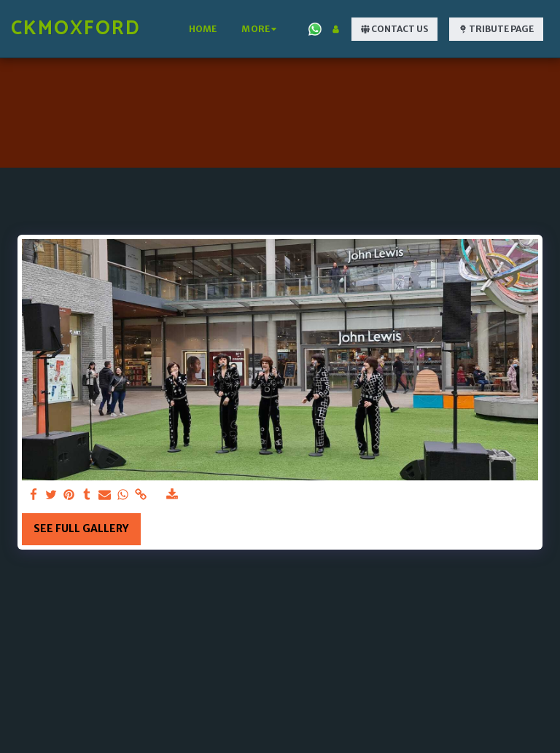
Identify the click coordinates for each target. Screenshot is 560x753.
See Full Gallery (81, 528)
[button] (315, 29)
